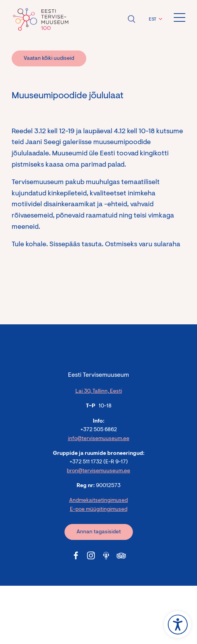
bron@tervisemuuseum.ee (98, 471)
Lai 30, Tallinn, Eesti (99, 392)
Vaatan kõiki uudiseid (49, 59)
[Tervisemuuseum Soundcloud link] (106, 555)
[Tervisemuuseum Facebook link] (76, 555)
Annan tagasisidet (99, 532)
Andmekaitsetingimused (98, 501)
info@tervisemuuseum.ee (99, 439)
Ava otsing (131, 19)
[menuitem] (154, 19)
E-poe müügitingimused (99, 510)
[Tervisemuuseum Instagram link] (91, 555)
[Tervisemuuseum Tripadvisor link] (121, 555)
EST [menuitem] (153, 19)
